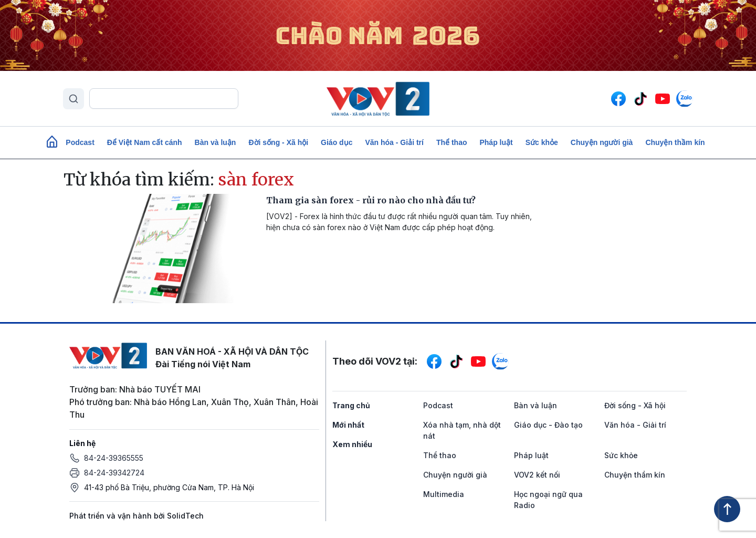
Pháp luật (496, 142)
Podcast (80, 142)
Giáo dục (337, 142)
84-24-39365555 (114, 458)
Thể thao (452, 142)
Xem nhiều (352, 444)
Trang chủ (351, 405)
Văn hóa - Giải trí (394, 142)
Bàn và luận (216, 142)
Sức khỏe (542, 142)
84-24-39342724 (114, 473)
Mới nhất (348, 425)
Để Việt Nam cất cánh (145, 142)
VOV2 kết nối (537, 475)
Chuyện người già (602, 142)
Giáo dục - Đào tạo (548, 425)
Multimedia (444, 494)
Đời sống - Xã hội (278, 142)
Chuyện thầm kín (675, 142)
